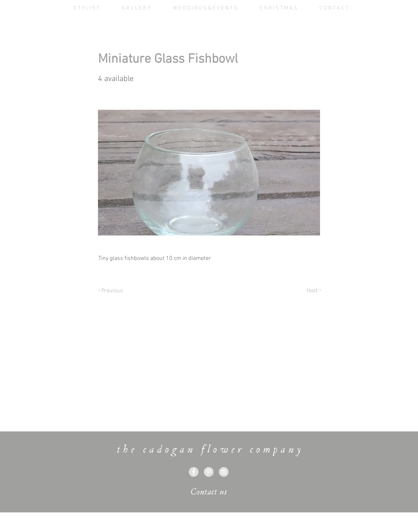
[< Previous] (112, 291)
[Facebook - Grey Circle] (194, 472)
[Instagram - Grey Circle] (224, 472)
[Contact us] (209, 492)
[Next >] (313, 291)
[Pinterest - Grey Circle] (209, 472)
